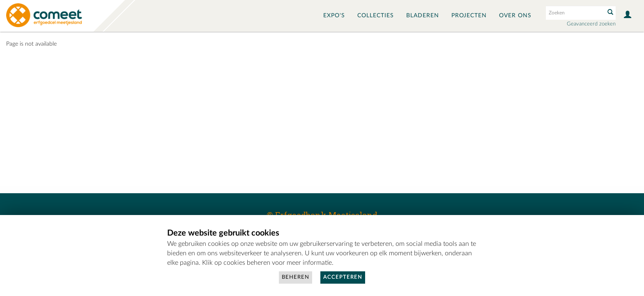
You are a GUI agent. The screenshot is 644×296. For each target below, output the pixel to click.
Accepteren (343, 277)
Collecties (376, 16)
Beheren (296, 277)
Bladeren (423, 16)
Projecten (469, 16)
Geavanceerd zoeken (591, 24)
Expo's (334, 16)
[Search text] (575, 13)
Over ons (515, 16)
